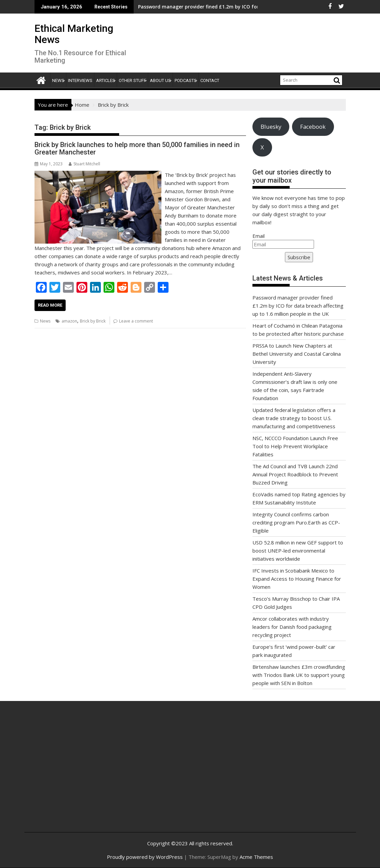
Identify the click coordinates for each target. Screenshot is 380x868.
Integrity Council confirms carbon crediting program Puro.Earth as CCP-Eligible (296, 522)
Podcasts (186, 80)
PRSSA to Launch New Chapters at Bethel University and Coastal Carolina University (297, 354)
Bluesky (271, 127)
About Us (160, 80)
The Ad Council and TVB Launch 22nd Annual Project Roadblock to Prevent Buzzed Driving (295, 474)
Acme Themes (256, 857)
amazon (69, 321)
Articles (106, 80)
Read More (50, 305)
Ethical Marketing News (74, 34)
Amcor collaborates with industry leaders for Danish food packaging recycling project (292, 627)
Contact (210, 80)
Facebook (313, 127)
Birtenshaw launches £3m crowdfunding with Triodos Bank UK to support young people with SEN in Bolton (299, 675)
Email (259, 236)
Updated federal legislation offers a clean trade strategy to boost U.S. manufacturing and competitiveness (294, 418)
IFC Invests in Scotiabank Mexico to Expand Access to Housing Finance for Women (297, 579)
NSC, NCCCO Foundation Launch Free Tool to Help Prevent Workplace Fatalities (295, 446)
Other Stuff (132, 80)
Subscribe (299, 257)
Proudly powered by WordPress (145, 857)
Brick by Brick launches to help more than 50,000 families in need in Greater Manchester (137, 148)
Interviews (80, 80)
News (58, 80)
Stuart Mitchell (84, 164)
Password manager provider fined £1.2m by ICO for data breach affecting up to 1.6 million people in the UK (298, 306)
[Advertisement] (85, 774)
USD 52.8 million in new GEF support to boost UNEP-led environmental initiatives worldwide (298, 551)
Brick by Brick (93, 321)
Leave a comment (136, 321)
